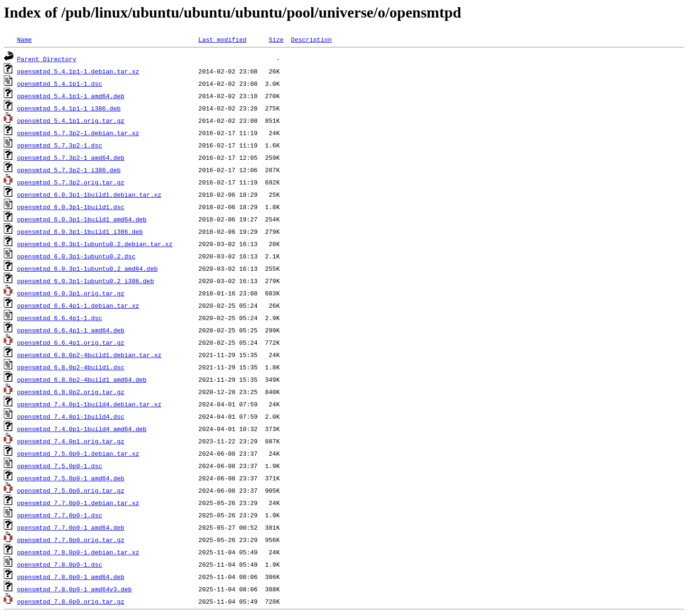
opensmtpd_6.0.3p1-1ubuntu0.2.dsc (76, 256)
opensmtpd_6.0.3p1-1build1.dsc (71, 207)
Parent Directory (47, 59)
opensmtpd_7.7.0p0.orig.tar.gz (71, 540)
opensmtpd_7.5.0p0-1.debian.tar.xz (78, 453)
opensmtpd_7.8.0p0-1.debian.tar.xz (78, 552)
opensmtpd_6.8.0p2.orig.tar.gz (71, 392)
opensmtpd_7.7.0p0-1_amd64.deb (71, 527)
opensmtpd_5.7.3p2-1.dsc (60, 145)
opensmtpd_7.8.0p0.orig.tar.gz (71, 601)
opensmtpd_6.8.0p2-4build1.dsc (71, 367)
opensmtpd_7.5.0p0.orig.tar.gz (71, 490)
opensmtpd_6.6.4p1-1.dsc (60, 318)
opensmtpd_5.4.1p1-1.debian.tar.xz (78, 71)
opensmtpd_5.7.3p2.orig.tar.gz (71, 182)
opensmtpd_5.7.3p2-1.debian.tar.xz (78, 133)
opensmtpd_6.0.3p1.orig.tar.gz (71, 293)
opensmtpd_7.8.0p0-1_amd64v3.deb (74, 589)
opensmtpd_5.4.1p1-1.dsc (60, 83)
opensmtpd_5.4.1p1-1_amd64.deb (71, 96)
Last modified (222, 39)
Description (311, 39)
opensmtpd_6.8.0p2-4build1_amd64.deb (82, 379)
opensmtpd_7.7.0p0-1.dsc (60, 515)
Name (24, 39)
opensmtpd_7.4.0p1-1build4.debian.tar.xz (89, 404)
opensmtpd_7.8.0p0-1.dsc (60, 564)
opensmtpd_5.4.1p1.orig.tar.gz (71, 120)
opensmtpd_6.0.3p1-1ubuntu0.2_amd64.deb (87, 268)
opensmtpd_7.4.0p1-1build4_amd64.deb (82, 429)
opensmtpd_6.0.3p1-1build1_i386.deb (80, 231)
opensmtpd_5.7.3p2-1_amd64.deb (71, 157)
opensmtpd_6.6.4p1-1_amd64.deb (71, 330)
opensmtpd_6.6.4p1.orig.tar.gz (71, 342)
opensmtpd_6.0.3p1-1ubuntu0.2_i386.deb (86, 281)
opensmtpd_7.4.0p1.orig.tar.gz (71, 441)
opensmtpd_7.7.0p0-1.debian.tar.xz (78, 503)
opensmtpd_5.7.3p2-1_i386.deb (69, 170)
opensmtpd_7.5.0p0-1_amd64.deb (71, 478)
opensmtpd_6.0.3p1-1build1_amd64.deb (82, 219)
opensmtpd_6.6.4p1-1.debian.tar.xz (78, 305)
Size (276, 39)
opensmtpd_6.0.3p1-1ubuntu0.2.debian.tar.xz (95, 244)
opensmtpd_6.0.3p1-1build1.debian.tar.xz (89, 194)
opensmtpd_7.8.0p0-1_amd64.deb (71, 577)
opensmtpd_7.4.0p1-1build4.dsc (71, 416)
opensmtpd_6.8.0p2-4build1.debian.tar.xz (89, 355)
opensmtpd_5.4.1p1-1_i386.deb (69, 108)
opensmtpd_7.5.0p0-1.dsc (60, 466)
